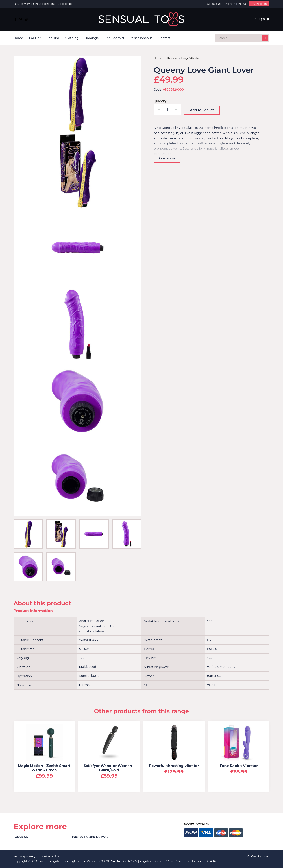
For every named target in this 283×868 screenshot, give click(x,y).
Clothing (72, 38)
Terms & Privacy (24, 856)
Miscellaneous (141, 38)
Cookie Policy (50, 856)
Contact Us (214, 4)
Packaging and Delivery (90, 837)
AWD (266, 856)
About (242, 4)
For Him (53, 38)
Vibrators (172, 58)
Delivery (230, 4)
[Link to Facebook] (16, 19)
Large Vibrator (191, 58)
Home (18, 38)
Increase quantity (176, 109)
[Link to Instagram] (26, 19)
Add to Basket (202, 110)
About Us (21, 837)
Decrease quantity (159, 109)
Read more (167, 158)
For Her (35, 38)
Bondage (92, 38)
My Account (259, 4)
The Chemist (115, 38)
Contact (165, 38)
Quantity (160, 101)
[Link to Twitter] (21, 19)
